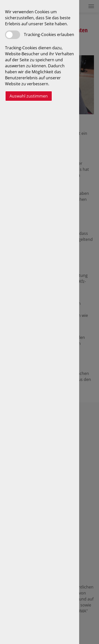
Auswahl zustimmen (29, 96)
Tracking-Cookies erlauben (49, 35)
